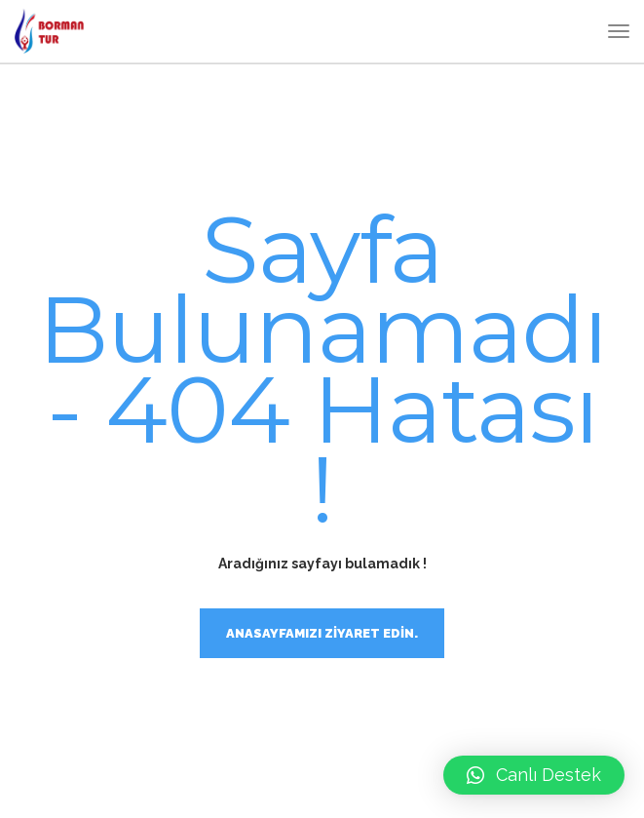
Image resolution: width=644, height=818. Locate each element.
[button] (534, 775)
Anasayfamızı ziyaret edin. (322, 633)
